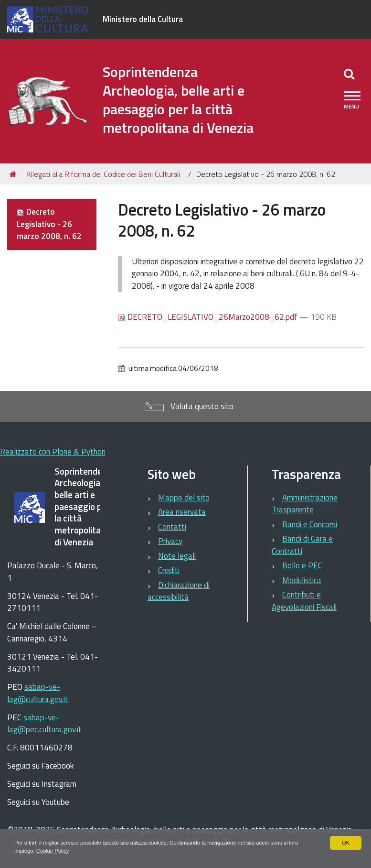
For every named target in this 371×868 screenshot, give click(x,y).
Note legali (177, 556)
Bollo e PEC (302, 565)
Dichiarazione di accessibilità (179, 591)
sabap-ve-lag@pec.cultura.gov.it (44, 724)
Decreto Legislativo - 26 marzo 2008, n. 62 (49, 224)
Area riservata (182, 512)
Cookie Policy (66, 851)
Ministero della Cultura (143, 19)
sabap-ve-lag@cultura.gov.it (38, 693)
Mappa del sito (184, 498)
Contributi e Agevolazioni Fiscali (304, 601)
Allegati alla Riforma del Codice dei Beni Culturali (103, 174)
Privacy (170, 541)
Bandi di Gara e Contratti (302, 545)
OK (345, 842)
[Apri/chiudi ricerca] (349, 74)
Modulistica (302, 580)
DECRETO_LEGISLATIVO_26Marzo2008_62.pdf (209, 317)
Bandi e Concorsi (310, 524)
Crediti (169, 570)
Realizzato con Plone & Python (53, 452)
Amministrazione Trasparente (305, 504)
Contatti (172, 527)
